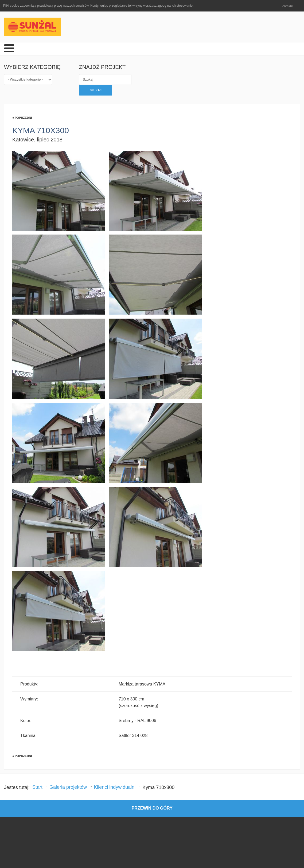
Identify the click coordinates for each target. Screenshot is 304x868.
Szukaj (96, 90)
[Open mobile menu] (9, 49)
